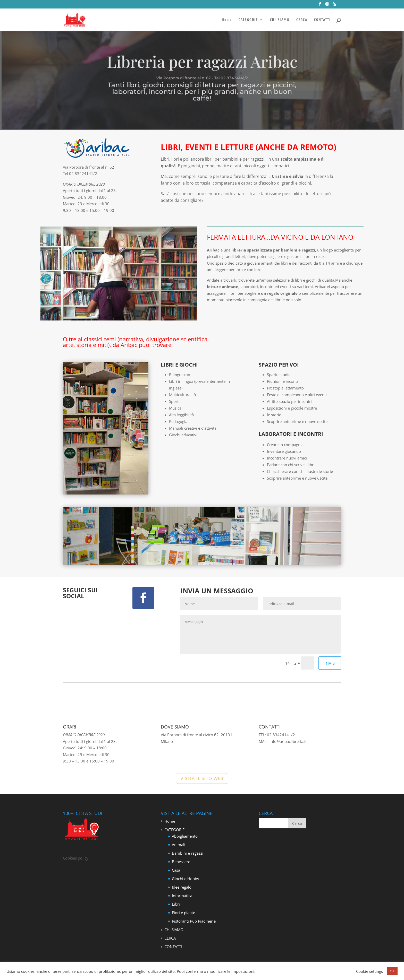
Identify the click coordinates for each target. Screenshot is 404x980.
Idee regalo (182, 887)
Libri (176, 904)
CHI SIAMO (280, 20)
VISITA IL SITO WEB (202, 778)
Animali (179, 845)
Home (227, 20)
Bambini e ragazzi (188, 853)
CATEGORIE (248, 20)
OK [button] (392, 971)
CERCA (302, 20)
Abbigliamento (185, 836)
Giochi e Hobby (186, 879)
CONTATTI (322, 20)
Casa (176, 870)
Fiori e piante (183, 913)
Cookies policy (76, 858)
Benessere (181, 862)
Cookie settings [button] (369, 971)
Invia (330, 663)
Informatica (182, 896)
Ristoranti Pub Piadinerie (194, 921)
